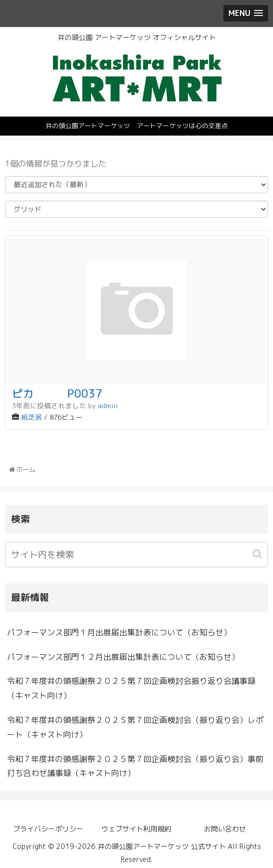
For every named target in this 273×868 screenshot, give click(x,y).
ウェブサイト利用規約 (136, 829)
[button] (258, 554)
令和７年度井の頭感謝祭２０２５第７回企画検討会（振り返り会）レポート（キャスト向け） (135, 727)
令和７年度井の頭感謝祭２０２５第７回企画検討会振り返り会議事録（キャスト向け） (131, 688)
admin (108, 405)
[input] (136, 555)
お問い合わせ (225, 829)
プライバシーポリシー (48, 829)
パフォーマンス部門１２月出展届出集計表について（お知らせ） (123, 657)
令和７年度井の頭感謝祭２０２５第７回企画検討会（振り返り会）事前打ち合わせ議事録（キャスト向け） (135, 766)
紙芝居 (32, 417)
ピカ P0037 (57, 393)
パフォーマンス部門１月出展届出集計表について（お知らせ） (119, 632)
